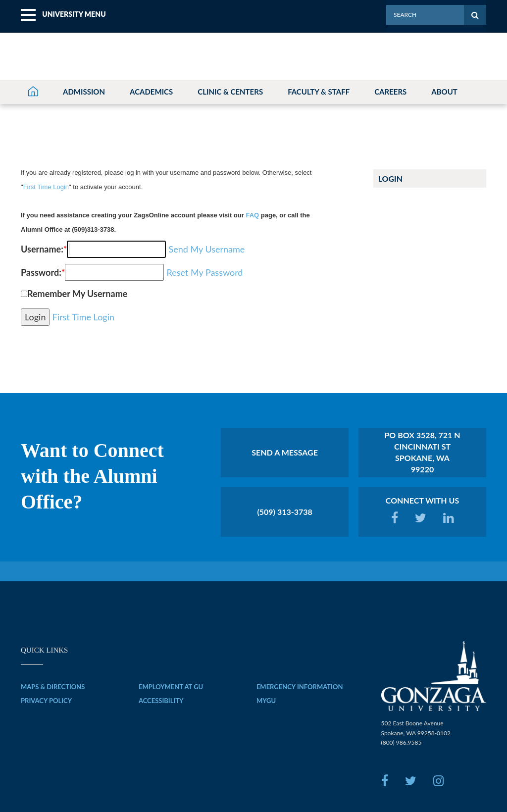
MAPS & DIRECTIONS (53, 687)
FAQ (252, 215)
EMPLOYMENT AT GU (171, 687)
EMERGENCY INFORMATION (300, 687)
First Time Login (46, 187)
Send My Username (206, 249)
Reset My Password (204, 272)
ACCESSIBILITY (161, 701)
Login (391, 179)
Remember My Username (77, 294)
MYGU (266, 701)
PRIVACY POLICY (46, 701)
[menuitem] (63, 15)
